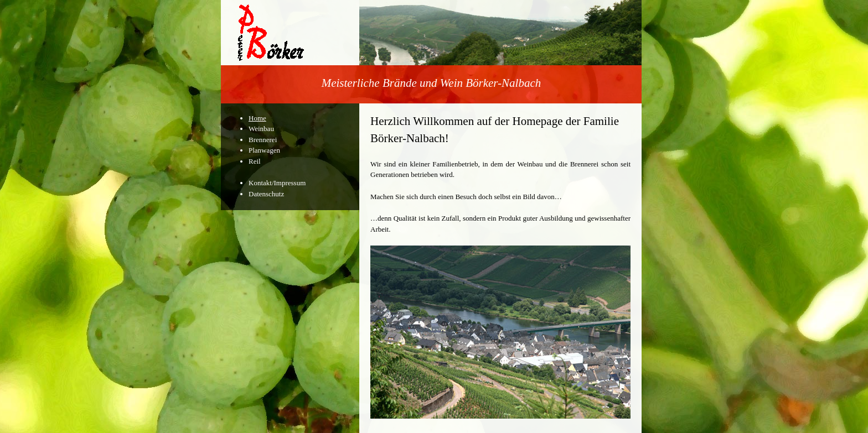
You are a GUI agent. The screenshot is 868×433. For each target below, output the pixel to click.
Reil (255, 161)
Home (257, 118)
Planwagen (264, 150)
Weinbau (261, 129)
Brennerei (263, 140)
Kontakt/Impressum (277, 183)
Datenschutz (266, 194)
